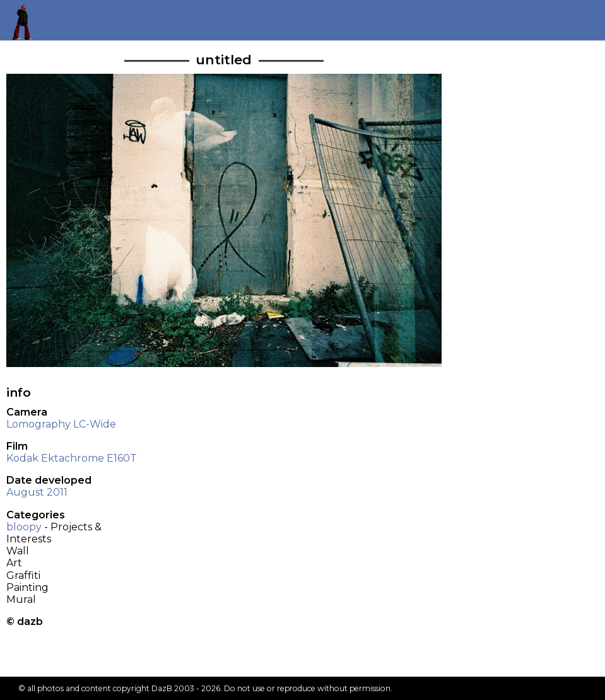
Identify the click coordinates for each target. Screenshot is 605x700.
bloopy (24, 527)
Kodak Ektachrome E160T (72, 458)
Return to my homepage (26, 20)
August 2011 (37, 492)
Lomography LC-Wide (61, 424)
